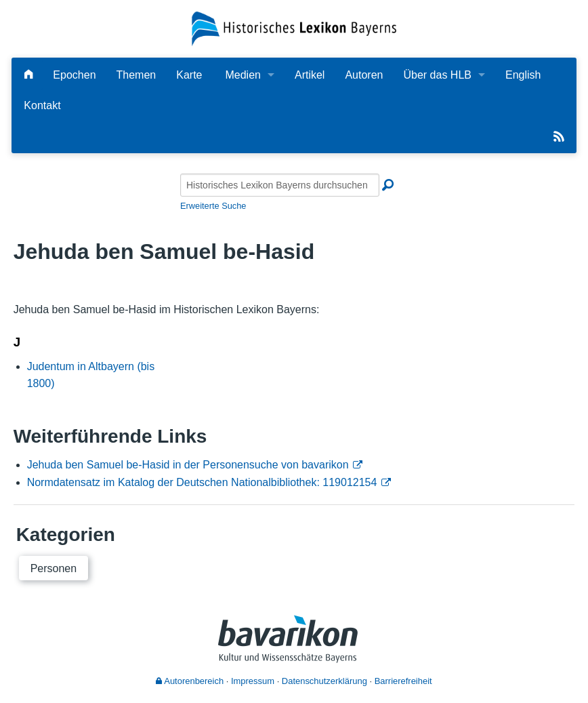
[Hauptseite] (28, 75)
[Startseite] (294, 28)
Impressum (253, 681)
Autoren (364, 75)
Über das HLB (437, 75)
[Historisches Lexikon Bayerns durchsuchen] (280, 185)
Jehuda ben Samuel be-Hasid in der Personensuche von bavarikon (188, 465)
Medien (243, 75)
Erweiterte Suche (213, 206)
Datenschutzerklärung (324, 681)
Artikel (310, 75)
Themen (136, 75)
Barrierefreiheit (403, 681)
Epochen (74, 75)
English (523, 75)
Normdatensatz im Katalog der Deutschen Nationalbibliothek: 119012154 (202, 482)
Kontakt (42, 105)
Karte (189, 75)
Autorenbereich (190, 681)
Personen (54, 568)
